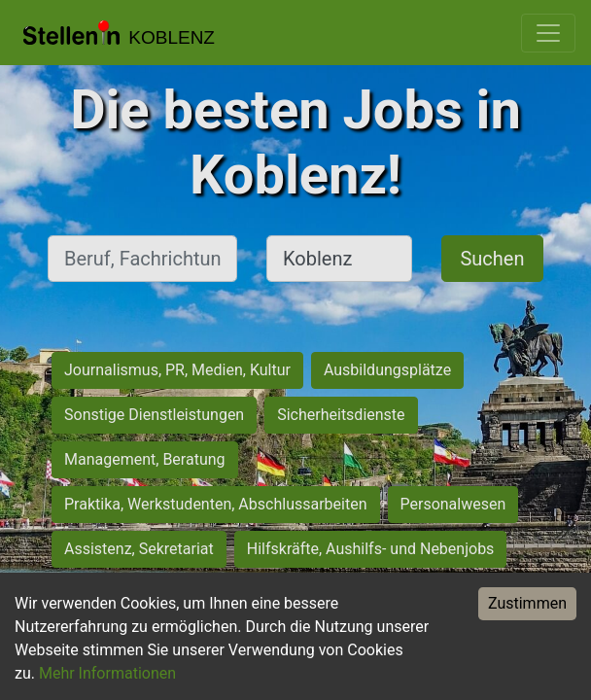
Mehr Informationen (107, 673)
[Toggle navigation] (548, 33)
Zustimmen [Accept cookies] (527, 603)
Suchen (492, 259)
